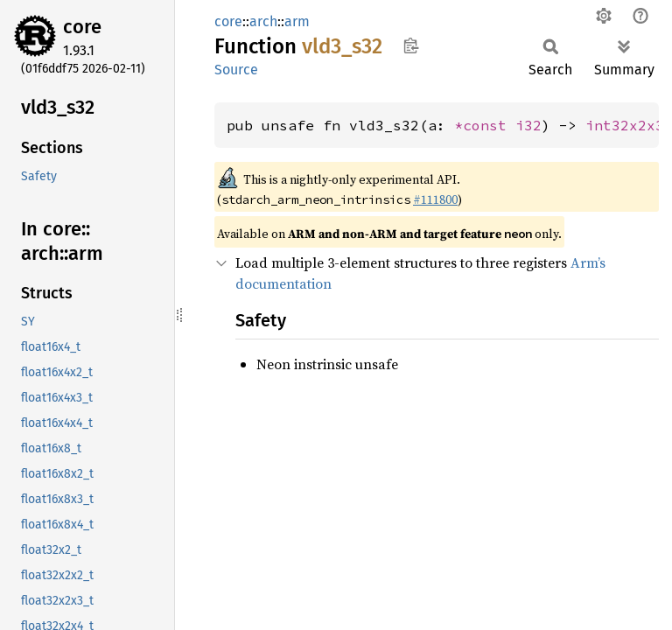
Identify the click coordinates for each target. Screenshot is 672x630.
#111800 (435, 199)
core (82, 27)
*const (485, 125)
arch (263, 21)
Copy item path (411, 45)
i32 (528, 125)
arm (297, 21)
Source (236, 70)
